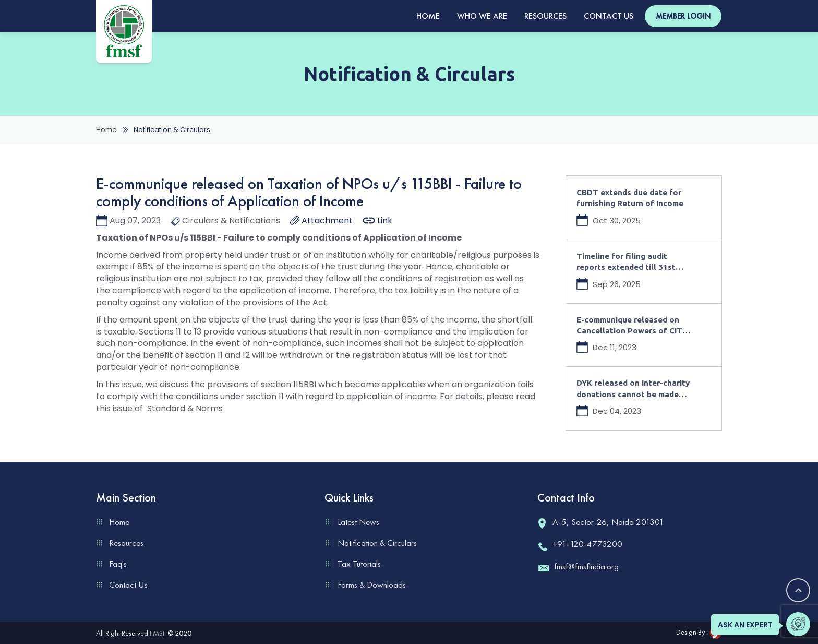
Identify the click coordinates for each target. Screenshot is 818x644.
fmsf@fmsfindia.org (578, 566)
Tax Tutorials (359, 564)
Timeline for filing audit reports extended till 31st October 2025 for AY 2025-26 (633, 262)
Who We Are (482, 16)
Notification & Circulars (377, 543)
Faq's (118, 564)
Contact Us (609, 16)
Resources (545, 16)
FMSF (158, 633)
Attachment (321, 220)
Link (377, 220)
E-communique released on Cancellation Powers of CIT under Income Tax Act (629, 326)
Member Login (683, 16)
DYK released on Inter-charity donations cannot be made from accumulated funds (633, 389)
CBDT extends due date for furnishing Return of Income (630, 198)
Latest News (358, 522)
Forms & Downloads (372, 585)
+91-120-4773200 (580, 544)
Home (428, 16)
